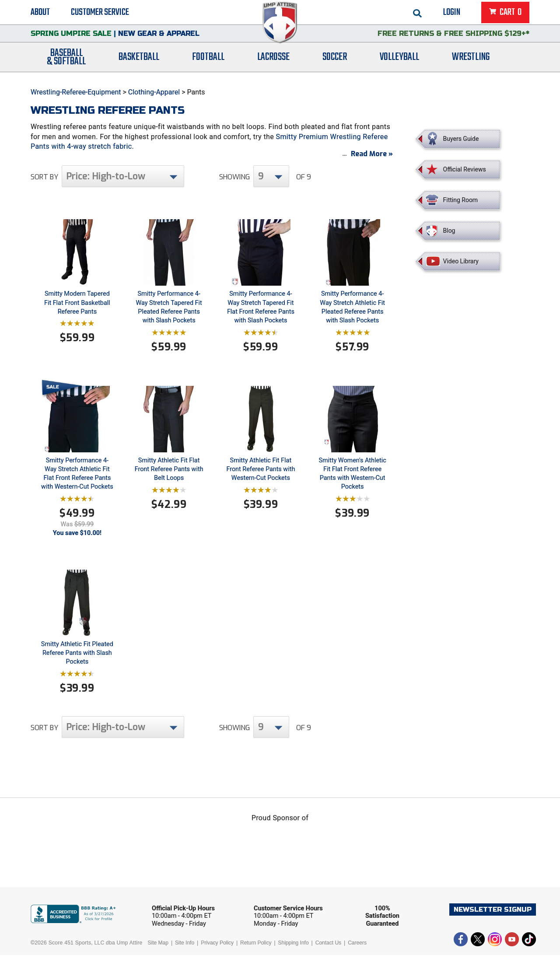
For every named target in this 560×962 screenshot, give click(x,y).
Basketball (139, 62)
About (40, 13)
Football (208, 62)
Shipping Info (294, 950)
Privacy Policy (217, 950)
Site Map (158, 950)
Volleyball (399, 62)
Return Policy (256, 950)
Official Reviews (465, 169)
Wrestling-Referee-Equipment (76, 92)
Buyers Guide (461, 139)
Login (452, 13)
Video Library (461, 261)
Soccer (335, 62)
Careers (357, 950)
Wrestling (471, 62)
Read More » (372, 161)
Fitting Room (461, 200)
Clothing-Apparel (154, 92)
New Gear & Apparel (159, 37)
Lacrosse (273, 62)
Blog (449, 231)
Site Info (185, 950)
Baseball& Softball (66, 63)
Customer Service (100, 13)
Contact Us (328, 950)
